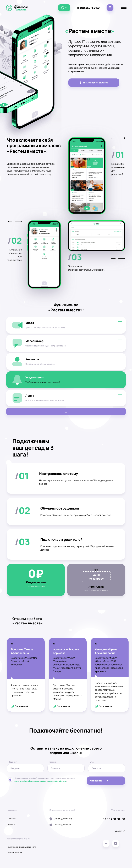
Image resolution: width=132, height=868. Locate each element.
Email (92, 762)
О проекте (11, 819)
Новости (11, 824)
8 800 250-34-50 (88, 8)
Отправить (99, 781)
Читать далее (20, 706)
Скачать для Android (61, 819)
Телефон (53, 762)
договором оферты (57, 781)
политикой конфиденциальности (30, 781)
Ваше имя (13, 762)
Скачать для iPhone (60, 825)
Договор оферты (15, 852)
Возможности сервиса (94, 83)
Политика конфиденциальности (21, 847)
